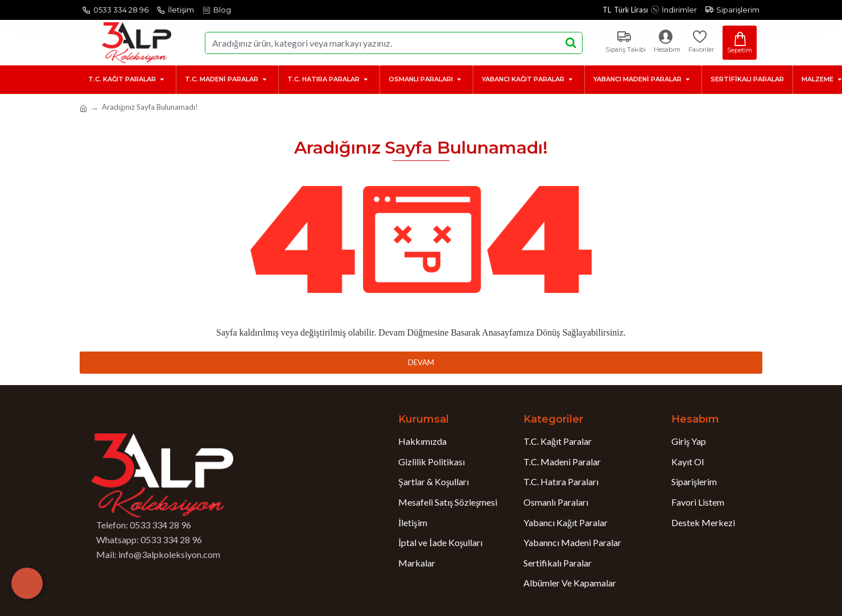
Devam (421, 362)
